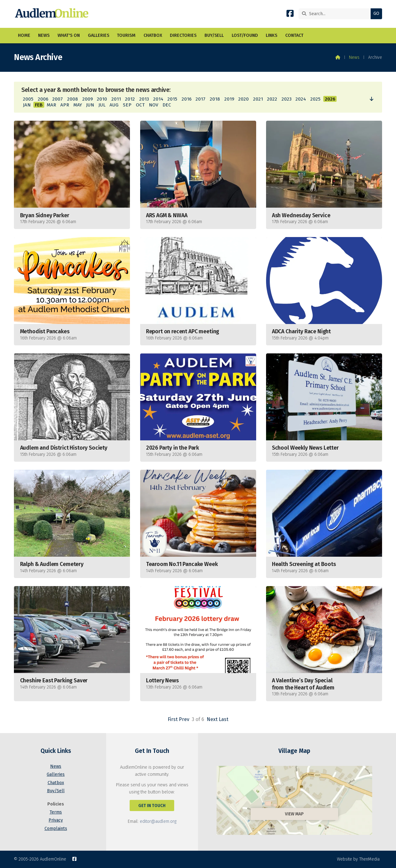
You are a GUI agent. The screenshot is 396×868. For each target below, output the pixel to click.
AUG (114, 105)
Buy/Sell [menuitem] (214, 35)
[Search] (336, 14)
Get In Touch (152, 806)
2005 (28, 99)
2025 (315, 99)
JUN (90, 105)
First (173, 719)
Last (224, 719)
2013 (144, 99)
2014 (158, 99)
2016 (187, 99)
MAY (78, 105)
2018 (215, 99)
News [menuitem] (44, 35)
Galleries (56, 774)
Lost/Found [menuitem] (245, 35)
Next (212, 719)
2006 (43, 99)
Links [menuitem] (271, 35)
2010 (102, 99)
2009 (88, 99)
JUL (102, 105)
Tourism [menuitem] (126, 35)
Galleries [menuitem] (99, 35)
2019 (229, 99)
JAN (27, 105)
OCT (140, 105)
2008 (73, 99)
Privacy (56, 820)
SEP (127, 105)
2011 (116, 99)
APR (65, 105)
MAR (51, 105)
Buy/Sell (56, 791)
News (354, 57)
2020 (243, 99)
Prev (184, 719)
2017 (200, 99)
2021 (258, 99)
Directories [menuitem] (183, 35)
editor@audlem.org (158, 821)
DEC (167, 105)
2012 (130, 99)
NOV (153, 105)
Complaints (56, 829)
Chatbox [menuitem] (153, 35)
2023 (286, 99)
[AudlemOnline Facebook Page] (290, 15)
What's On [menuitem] (69, 35)
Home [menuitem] (24, 35)
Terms (56, 812)
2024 (301, 99)
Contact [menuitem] (294, 35)
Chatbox (56, 783)
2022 (272, 99)
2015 (172, 99)
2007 (58, 99)
